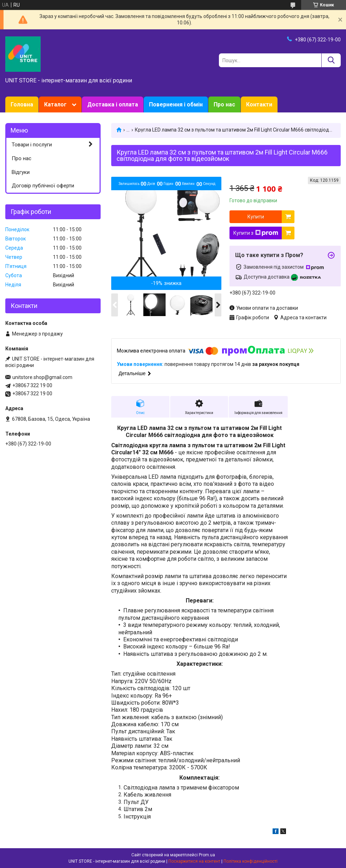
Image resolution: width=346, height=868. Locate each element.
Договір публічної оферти (43, 186)
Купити (256, 217)
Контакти (259, 104)
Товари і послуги (32, 145)
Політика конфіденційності (250, 861)
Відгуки (21, 172)
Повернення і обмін (176, 104)
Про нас (224, 104)
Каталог (55, 104)
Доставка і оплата (113, 104)
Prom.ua (207, 855)
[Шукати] (331, 60)
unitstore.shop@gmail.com (42, 377)
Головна (22, 104)
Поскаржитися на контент (194, 861)
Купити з (256, 233)
